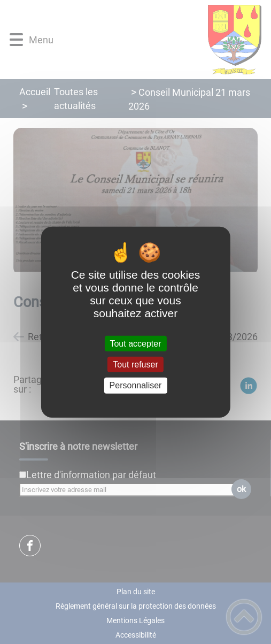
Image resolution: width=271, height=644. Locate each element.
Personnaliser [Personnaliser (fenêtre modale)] (136, 385)
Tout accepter (135, 344)
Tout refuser (135, 365)
